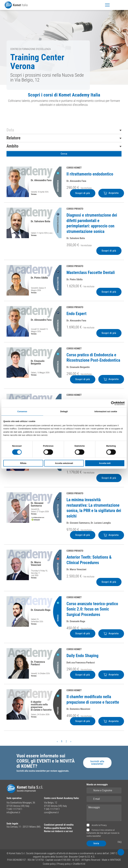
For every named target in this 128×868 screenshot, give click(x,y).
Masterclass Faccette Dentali (91, 273)
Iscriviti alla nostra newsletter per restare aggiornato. (43, 771)
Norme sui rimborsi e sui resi (58, 831)
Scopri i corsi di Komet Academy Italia (64, 95)
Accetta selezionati (64, 463)
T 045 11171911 (14, 809)
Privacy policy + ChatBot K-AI (71, 864)
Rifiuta (23, 463)
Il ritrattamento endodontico (90, 174)
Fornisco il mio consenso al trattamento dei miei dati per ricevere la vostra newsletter (103, 833)
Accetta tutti (105, 463)
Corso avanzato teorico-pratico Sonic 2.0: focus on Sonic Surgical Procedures (92, 609)
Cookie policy (49, 864)
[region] (64, 101)
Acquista (111, 193)
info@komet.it (13, 812)
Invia (96, 843)
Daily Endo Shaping (82, 656)
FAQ (120, 842)
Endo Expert (76, 314)
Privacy (104, 825)
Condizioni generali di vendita (59, 825)
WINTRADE (116, 860)
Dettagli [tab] (64, 412)
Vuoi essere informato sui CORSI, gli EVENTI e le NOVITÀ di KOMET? (46, 761)
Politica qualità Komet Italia (58, 828)
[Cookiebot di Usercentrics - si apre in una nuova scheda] (110, 403)
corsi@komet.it (51, 812)
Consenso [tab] (22, 412)
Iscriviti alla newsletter (97, 763)
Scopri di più (83, 193)
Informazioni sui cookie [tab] (106, 412)
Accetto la (99, 825)
